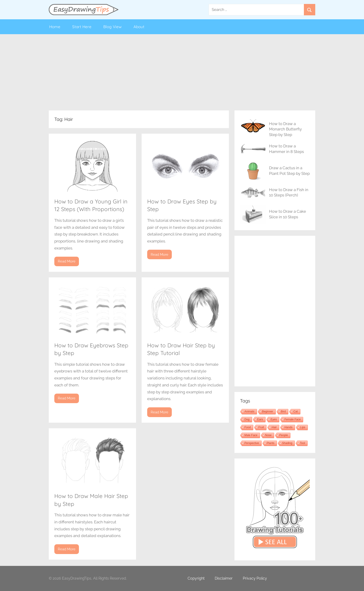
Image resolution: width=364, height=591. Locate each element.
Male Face (251, 435)
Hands (288, 427)
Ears (260, 419)
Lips (303, 427)
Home (55, 27)
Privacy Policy (255, 578)
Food (248, 427)
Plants (271, 443)
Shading (287, 443)
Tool (302, 443)
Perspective (252, 443)
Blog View (112, 27)
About (139, 27)
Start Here (82, 27)
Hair (274, 427)
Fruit (261, 427)
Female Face (292, 419)
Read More (67, 261)
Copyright (196, 578)
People (284, 435)
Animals (249, 412)
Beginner (268, 412)
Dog (247, 419)
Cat (296, 412)
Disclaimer (224, 578)
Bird (283, 412)
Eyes (274, 419)
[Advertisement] (182, 72)
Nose (268, 435)
